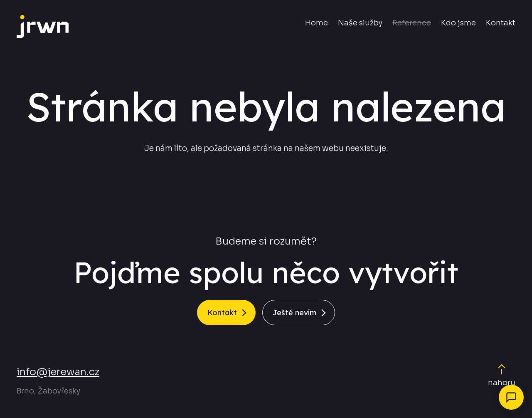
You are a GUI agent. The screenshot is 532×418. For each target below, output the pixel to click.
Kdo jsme (458, 23)
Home (316, 23)
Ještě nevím (294, 313)
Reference (412, 23)
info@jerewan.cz (58, 372)
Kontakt (501, 23)
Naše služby (360, 23)
